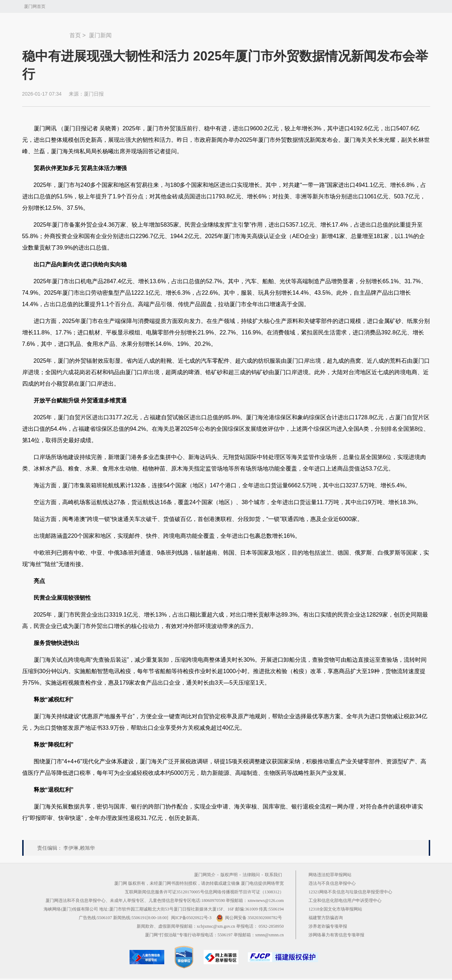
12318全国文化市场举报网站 (335, 909)
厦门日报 (94, 94)
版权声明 (229, 875)
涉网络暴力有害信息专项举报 (336, 935)
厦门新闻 (100, 35)
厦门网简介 (205, 875)
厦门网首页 (35, 6)
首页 (75, 35)
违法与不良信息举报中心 (332, 883)
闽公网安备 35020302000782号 (249, 918)
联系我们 (273, 875)
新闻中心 (46, 32)
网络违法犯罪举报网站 (330, 875)
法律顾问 (251, 875)
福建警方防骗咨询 (326, 918)
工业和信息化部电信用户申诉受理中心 (345, 901)
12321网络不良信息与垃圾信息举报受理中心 (350, 892)
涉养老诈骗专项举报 (328, 926)
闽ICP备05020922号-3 (191, 918)
